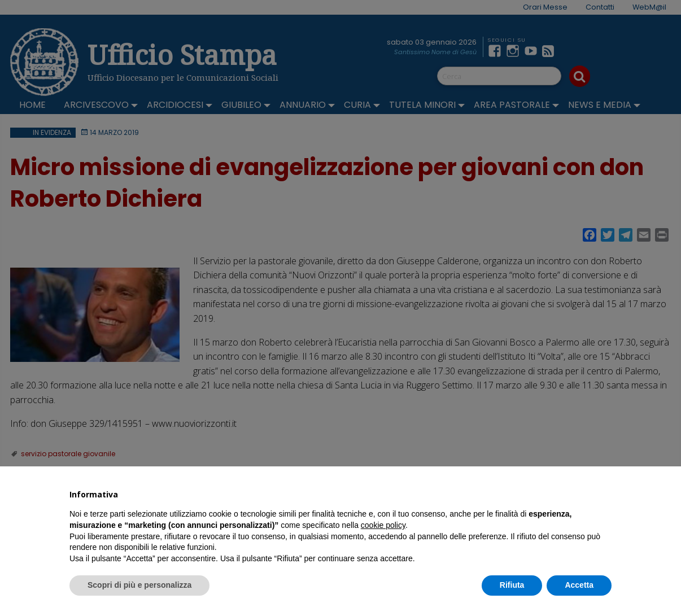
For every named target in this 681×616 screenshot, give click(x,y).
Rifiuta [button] (512, 585)
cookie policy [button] (383, 525)
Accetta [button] (579, 585)
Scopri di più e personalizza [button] (139, 585)
